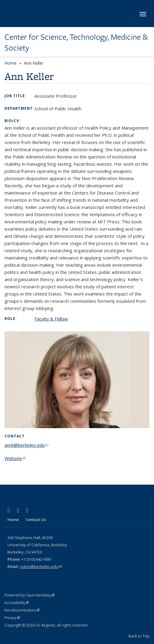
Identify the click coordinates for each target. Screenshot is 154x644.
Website (15, 458)
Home (11, 63)
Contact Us (36, 520)
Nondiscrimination (22, 610)
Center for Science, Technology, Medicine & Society (76, 43)
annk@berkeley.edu (26, 445)
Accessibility (17, 603)
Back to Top (139, 636)
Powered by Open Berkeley (30, 595)
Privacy (12, 618)
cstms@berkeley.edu (41, 566)
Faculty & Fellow (51, 319)
